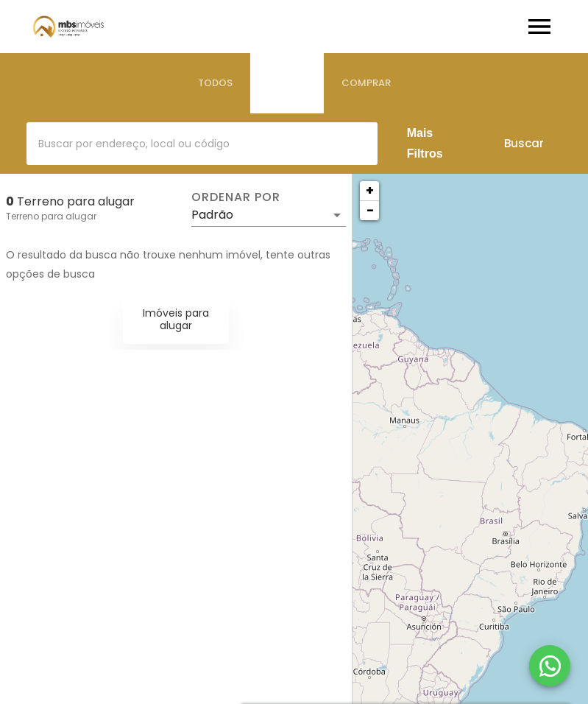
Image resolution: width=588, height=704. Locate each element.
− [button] (370, 210)
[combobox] (202, 144)
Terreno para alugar (51, 216)
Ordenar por (235, 197)
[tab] (215, 83)
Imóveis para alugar (176, 319)
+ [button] (370, 190)
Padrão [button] (212, 215)
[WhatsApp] (550, 666)
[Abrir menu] (539, 27)
